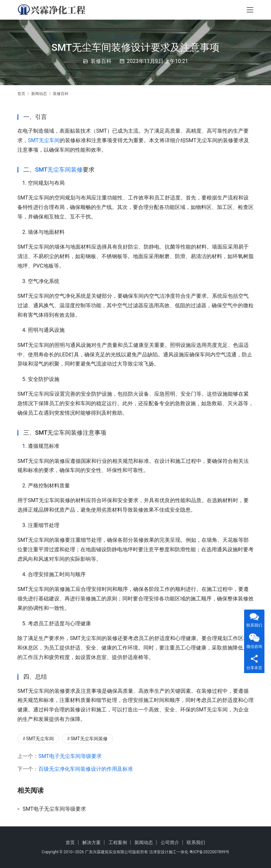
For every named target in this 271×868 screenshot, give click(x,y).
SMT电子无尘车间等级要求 (70, 756)
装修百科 (101, 61)
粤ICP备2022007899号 (209, 852)
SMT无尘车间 (44, 140)
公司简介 (170, 842)
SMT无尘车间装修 (59, 170)
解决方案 (92, 842)
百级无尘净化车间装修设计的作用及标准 (86, 769)
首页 (21, 94)
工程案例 (118, 842)
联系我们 (196, 842)
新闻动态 (144, 842)
